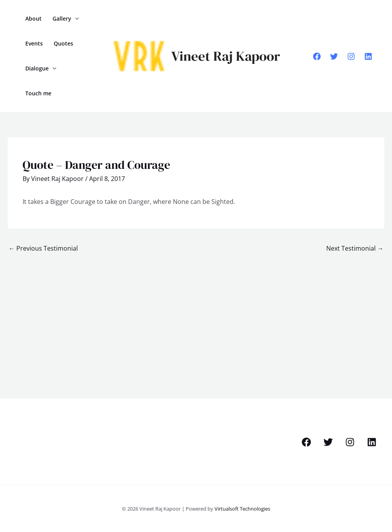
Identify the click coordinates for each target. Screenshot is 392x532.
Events (34, 43)
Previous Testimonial (43, 248)
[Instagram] (351, 56)
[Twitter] (334, 56)
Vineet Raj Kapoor (226, 56)
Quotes (63, 43)
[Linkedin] (368, 56)
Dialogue (37, 68)
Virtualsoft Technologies (242, 509)
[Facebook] (317, 56)
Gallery (62, 18)
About (33, 18)
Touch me (38, 93)
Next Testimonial (355, 248)
